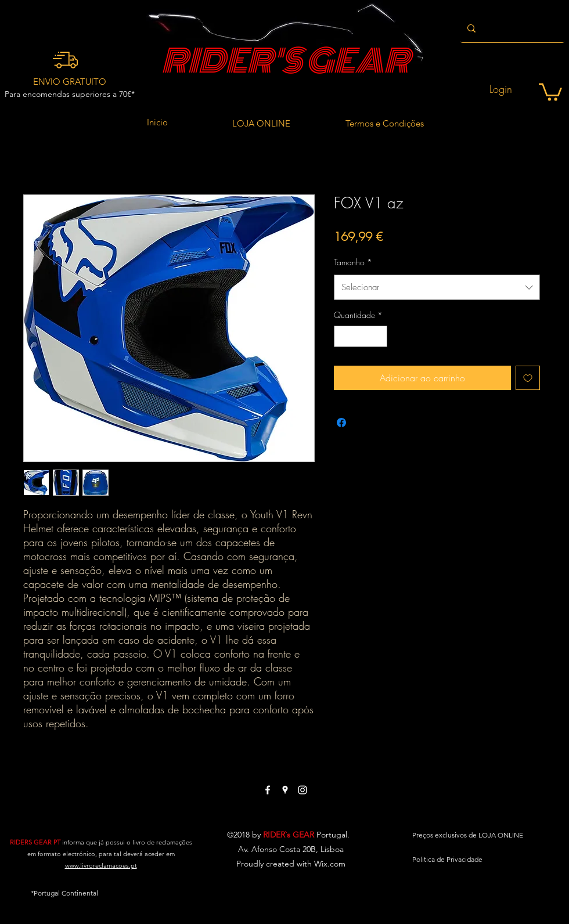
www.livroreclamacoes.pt (101, 865)
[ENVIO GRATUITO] (70, 82)
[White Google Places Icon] (285, 790)
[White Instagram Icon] (302, 790)
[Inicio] (157, 122)
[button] (550, 91)
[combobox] (437, 287)
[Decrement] (343, 336)
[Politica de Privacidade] (447, 860)
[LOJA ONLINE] (261, 124)
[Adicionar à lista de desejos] (528, 378)
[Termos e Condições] (385, 124)
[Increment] (378, 336)
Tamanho (353, 262)
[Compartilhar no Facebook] (341, 423)
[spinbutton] (361, 336)
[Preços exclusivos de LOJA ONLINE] (468, 835)
